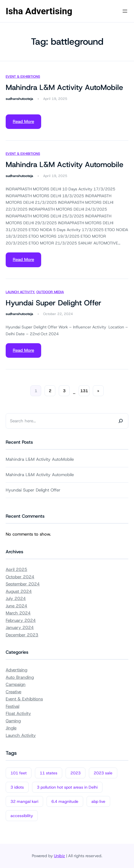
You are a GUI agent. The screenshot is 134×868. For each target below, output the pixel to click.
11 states (49, 773)
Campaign (16, 684)
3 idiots (17, 787)
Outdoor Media (50, 292)
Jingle (11, 728)
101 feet (19, 773)
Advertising (16, 670)
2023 (76, 773)
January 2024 (20, 628)
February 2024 (21, 620)
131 (84, 391)
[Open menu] (125, 11)
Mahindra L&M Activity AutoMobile (64, 88)
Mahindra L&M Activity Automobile (64, 165)
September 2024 (23, 584)
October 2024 (20, 577)
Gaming (13, 721)
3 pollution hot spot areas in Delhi (67, 787)
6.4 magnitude (65, 801)
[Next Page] (98, 391)
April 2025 (16, 569)
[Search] (121, 421)
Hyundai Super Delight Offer (54, 303)
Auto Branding (20, 677)
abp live (98, 801)
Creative (13, 692)
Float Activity (18, 713)
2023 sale (103, 773)
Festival (12, 706)
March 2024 (18, 613)
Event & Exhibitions (23, 77)
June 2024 (16, 606)
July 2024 (16, 598)
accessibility (22, 816)
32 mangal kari (24, 801)
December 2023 (22, 635)
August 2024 (19, 591)
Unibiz (59, 856)
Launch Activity (20, 292)
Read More (23, 122)
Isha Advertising (39, 11)
